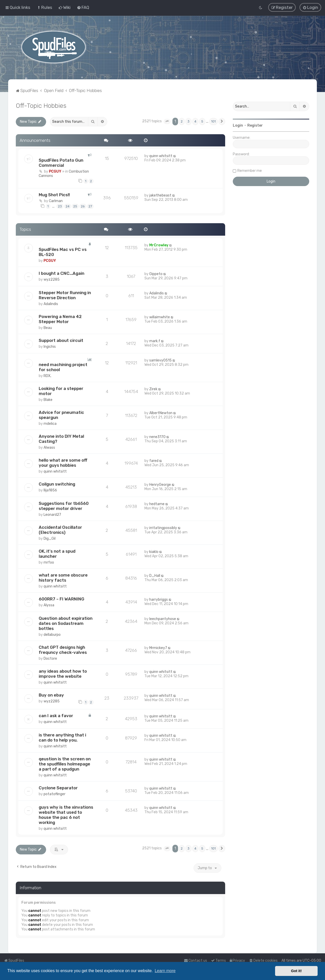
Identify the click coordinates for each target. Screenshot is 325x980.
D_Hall (155, 575)
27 (90, 206)
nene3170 (157, 436)
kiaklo (154, 551)
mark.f (155, 341)
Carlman (56, 200)
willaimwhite (160, 317)
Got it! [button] (296, 971)
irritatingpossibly (163, 527)
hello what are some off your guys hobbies (63, 462)
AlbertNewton (161, 412)
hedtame (157, 503)
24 (68, 206)
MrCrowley (159, 245)
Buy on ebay (51, 695)
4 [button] (195, 121)
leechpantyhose (163, 618)
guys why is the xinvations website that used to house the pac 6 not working (66, 815)
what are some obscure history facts (63, 577)
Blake (48, 399)
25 (75, 206)
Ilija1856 (50, 490)
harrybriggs (159, 599)
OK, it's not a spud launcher (57, 553)
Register (255, 125)
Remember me (250, 170)
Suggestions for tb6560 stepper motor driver (64, 505)
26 (83, 206)
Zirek (153, 389)
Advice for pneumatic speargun (61, 414)
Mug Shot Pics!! (54, 194)
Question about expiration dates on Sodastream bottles (66, 623)
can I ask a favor (56, 715)
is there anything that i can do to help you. (62, 737)
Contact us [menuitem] (195, 961)
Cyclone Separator (58, 788)
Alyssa (49, 605)
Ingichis (50, 346)
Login (238, 125)
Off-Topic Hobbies (41, 105)
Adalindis (51, 303)
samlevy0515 (160, 360)
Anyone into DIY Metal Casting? (61, 438)
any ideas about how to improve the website (63, 673)
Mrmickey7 (158, 647)
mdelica (50, 423)
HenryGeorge (160, 484)
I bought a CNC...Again (62, 273)
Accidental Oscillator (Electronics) (60, 529)
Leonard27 (52, 514)
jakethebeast (160, 195)
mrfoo (49, 562)
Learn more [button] (165, 971)
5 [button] (202, 121)
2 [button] (182, 121)
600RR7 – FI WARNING (62, 598)
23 (60, 206)
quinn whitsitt (161, 156)
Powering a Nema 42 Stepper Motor (60, 319)
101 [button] (213, 121)
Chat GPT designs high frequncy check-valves (63, 649)
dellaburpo (52, 634)
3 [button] (188, 121)
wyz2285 (52, 279)
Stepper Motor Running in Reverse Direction (65, 295)
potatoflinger (55, 794)
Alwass (49, 447)
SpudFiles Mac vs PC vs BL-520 (63, 252)
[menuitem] (44, 7)
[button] (167, 121)
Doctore (50, 658)
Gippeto (156, 274)
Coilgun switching (57, 484)
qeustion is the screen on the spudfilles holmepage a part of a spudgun (65, 764)
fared (154, 460)
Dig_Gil (50, 538)
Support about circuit (61, 340)
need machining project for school (63, 367)
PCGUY (55, 171)
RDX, (47, 375)
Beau (48, 327)
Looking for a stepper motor (61, 390)
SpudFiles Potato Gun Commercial (61, 162)
